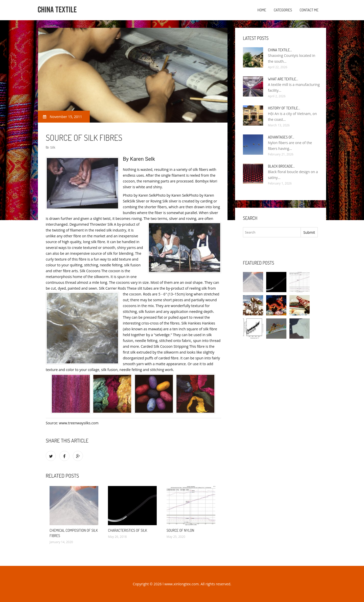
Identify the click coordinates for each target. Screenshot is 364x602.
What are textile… (283, 79)
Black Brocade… (281, 166)
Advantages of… (281, 137)
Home (262, 10)
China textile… (280, 50)
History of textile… (284, 108)
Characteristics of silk (128, 530)
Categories (283, 10)
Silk (53, 147)
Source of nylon (180, 530)
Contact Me (309, 10)
